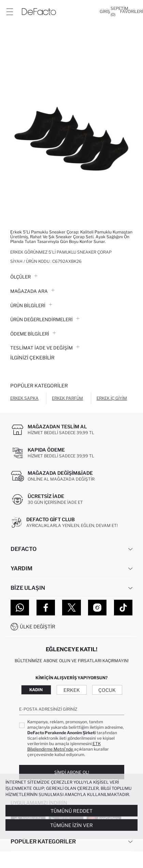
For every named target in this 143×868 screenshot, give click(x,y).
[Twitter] (71, 608)
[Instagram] (97, 608)
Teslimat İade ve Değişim (45, 348)
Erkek (72, 690)
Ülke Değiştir (38, 627)
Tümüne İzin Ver (71, 825)
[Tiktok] (123, 608)
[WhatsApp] (20, 608)
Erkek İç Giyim (112, 398)
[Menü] (10, 12)
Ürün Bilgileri (31, 305)
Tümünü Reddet (71, 811)
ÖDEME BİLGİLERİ (33, 334)
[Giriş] (105, 12)
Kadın (36, 690)
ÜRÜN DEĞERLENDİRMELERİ (45, 319)
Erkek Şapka (24, 398)
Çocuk (107, 690)
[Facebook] (46, 608)
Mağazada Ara (32, 291)
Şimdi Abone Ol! (72, 772)
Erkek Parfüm (67, 398)
